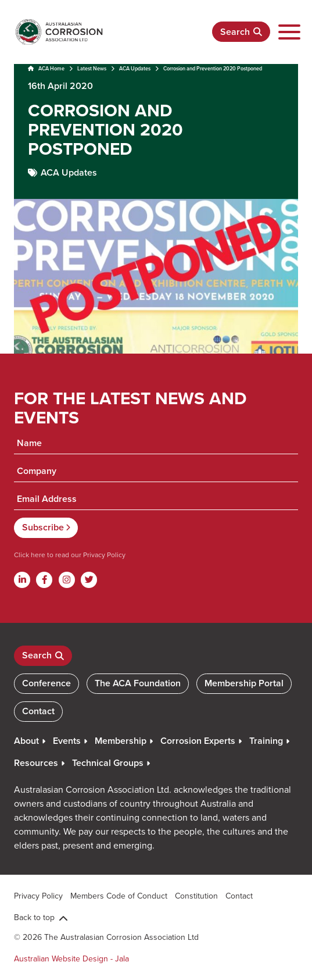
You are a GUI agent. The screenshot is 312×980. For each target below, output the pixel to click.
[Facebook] (44, 580)
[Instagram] (67, 580)
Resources (36, 763)
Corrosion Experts (198, 741)
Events (67, 741)
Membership (121, 741)
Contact (38, 711)
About (26, 741)
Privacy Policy (103, 555)
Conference (46, 683)
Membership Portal (244, 683)
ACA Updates (135, 68)
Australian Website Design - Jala (71, 958)
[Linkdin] (22, 580)
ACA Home (46, 68)
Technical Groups (108, 763)
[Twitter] (89, 580)
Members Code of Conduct (119, 896)
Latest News (92, 68)
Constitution (196, 896)
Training (266, 741)
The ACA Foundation (138, 683)
